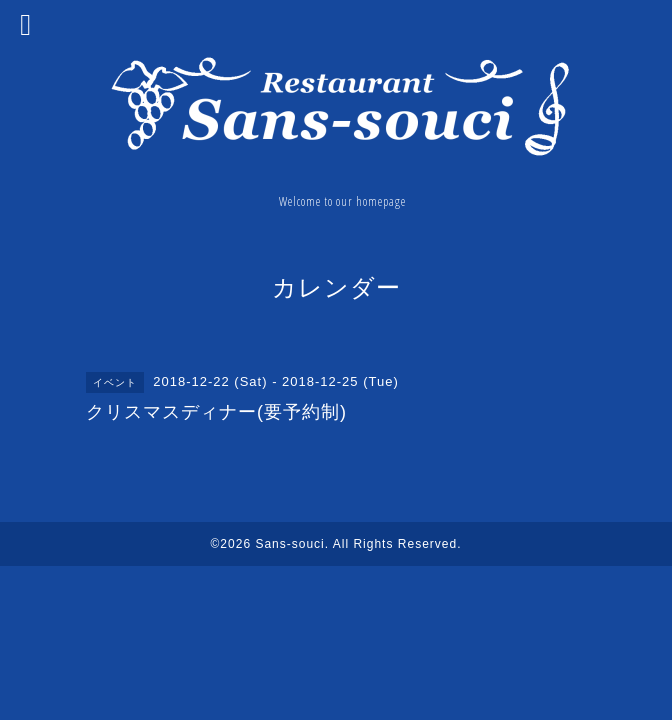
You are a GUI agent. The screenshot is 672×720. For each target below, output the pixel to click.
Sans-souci (289, 544)
